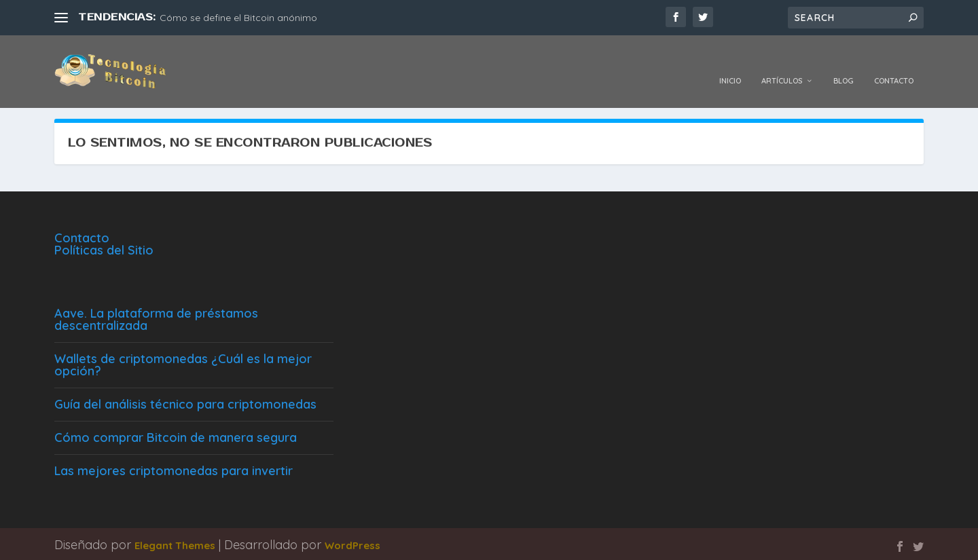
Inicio (730, 62)
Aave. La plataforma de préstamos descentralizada (156, 317)
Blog (844, 62)
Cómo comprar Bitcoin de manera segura (176, 435)
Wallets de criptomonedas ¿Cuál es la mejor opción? (183, 363)
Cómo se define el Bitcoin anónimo (238, 18)
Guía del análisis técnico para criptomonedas (185, 402)
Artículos (782, 62)
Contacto (894, 62)
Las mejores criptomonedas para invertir (174, 469)
